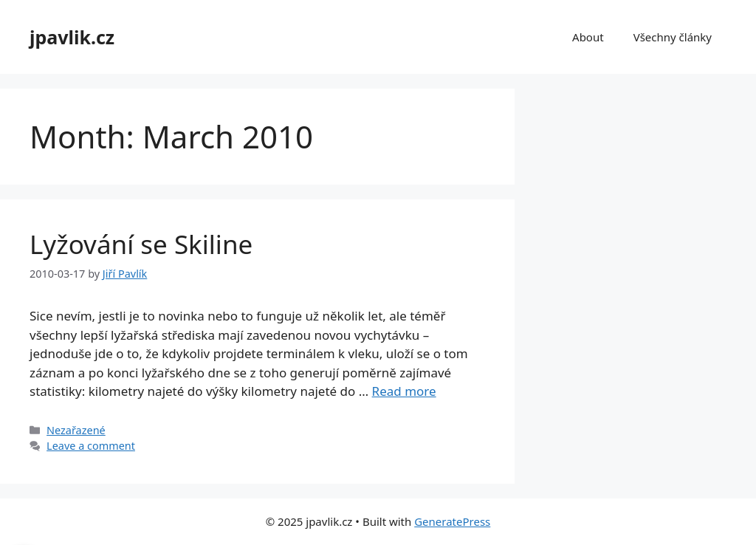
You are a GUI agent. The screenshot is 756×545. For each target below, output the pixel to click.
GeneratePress (452, 521)
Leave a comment (91, 446)
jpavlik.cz (72, 37)
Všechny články (673, 37)
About (588, 37)
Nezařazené (76, 430)
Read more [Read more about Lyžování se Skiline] (404, 391)
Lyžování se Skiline (141, 244)
